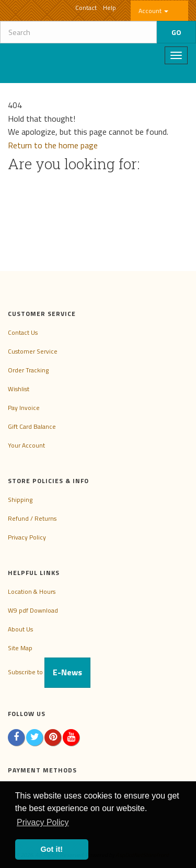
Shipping (20, 500)
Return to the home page (53, 145)
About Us (20, 629)
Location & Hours (32, 591)
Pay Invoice (24, 408)
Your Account (26, 445)
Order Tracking (28, 370)
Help (109, 8)
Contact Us (23, 332)
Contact (86, 8)
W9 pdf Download (33, 610)
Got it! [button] (52, 849)
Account (153, 11)
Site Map (20, 648)
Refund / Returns (32, 518)
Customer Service (33, 351)
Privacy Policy (27, 537)
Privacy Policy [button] (43, 822)
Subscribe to (49, 672)
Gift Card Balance (32, 426)
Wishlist (19, 389)
